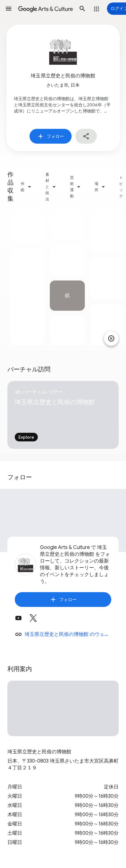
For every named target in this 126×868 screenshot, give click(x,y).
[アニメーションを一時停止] (111, 338)
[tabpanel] (27, 278)
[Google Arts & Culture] (45, 9)
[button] (9, 9)
